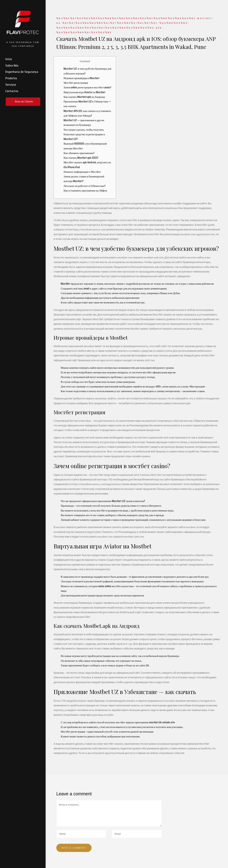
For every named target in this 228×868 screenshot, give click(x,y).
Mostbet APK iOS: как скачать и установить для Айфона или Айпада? (87, 113)
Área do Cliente (24, 102)
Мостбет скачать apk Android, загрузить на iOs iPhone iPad (87, 165)
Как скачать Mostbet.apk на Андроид (84, 97)
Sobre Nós (12, 65)
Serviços (11, 85)
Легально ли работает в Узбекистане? (85, 186)
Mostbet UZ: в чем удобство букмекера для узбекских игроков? (87, 71)
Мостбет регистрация (76, 83)
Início (9, 59)
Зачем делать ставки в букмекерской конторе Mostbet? (84, 179)
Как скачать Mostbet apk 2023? (81, 158)
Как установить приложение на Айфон (85, 191)
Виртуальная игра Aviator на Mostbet (85, 92)
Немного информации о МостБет (82, 172)
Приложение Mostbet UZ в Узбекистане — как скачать (87, 104)
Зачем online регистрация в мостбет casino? (87, 87)
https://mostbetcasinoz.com (89, 230)
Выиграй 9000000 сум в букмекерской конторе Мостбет (85, 146)
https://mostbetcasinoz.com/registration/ (97, 484)
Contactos (12, 91)
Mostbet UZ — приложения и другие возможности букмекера (84, 123)
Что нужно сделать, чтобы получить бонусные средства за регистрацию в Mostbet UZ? (84, 134)
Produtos (11, 78)
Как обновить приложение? (79, 153)
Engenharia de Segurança (22, 72)
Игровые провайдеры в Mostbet (81, 78)
